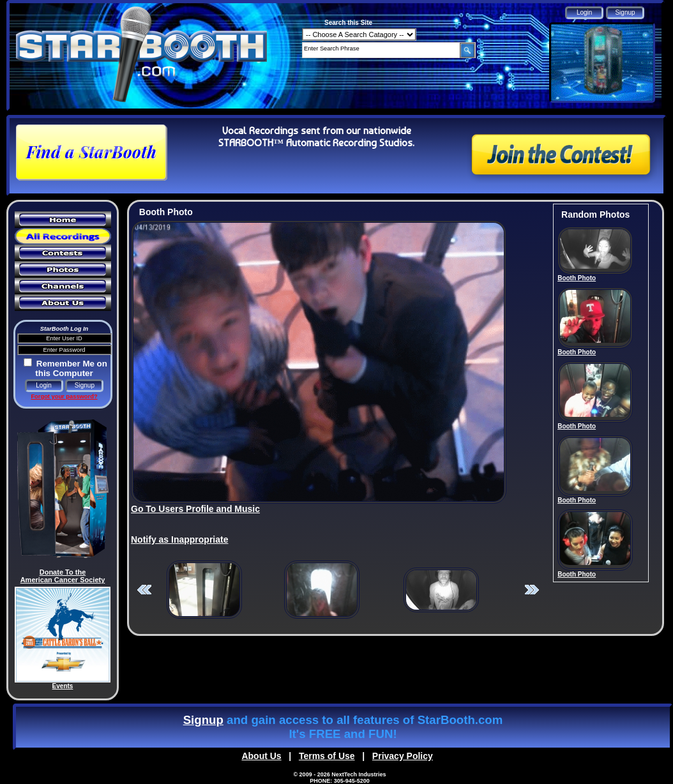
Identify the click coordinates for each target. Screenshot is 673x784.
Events (63, 686)
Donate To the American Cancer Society (63, 576)
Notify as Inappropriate (179, 539)
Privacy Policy (403, 756)
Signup (203, 720)
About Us (261, 756)
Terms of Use (327, 756)
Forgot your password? (64, 396)
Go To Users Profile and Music (195, 509)
